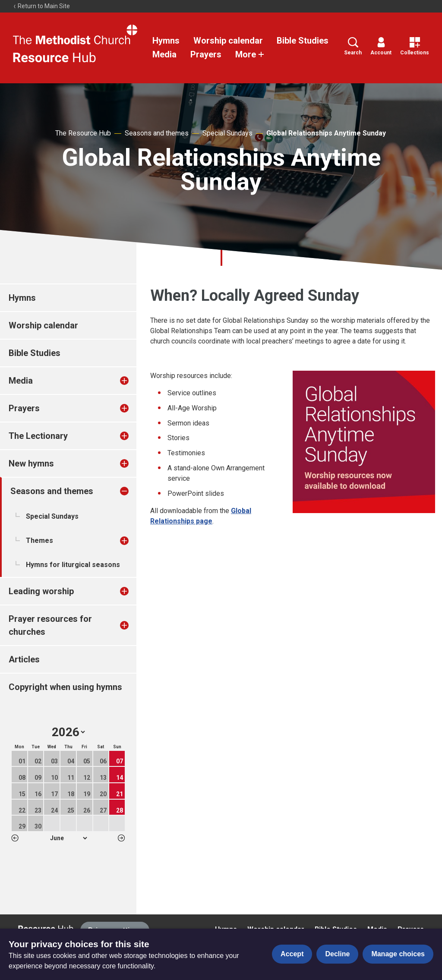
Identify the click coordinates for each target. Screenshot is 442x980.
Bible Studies (303, 41)
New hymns (31, 463)
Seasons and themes (157, 133)
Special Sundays (227, 133)
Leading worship (41, 591)
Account (381, 46)
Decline (337, 954)
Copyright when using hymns (65, 687)
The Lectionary (38, 436)
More (250, 54)
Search (353, 46)
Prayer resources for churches (50, 625)
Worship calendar (228, 41)
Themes (39, 540)
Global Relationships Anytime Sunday (326, 133)
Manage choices (398, 954)
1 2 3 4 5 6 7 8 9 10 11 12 (68, 838)
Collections (415, 46)
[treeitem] (133, 381)
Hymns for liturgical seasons (73, 565)
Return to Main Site (41, 6)
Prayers (206, 54)
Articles (24, 659)
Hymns (166, 41)
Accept (292, 954)
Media (164, 54)
